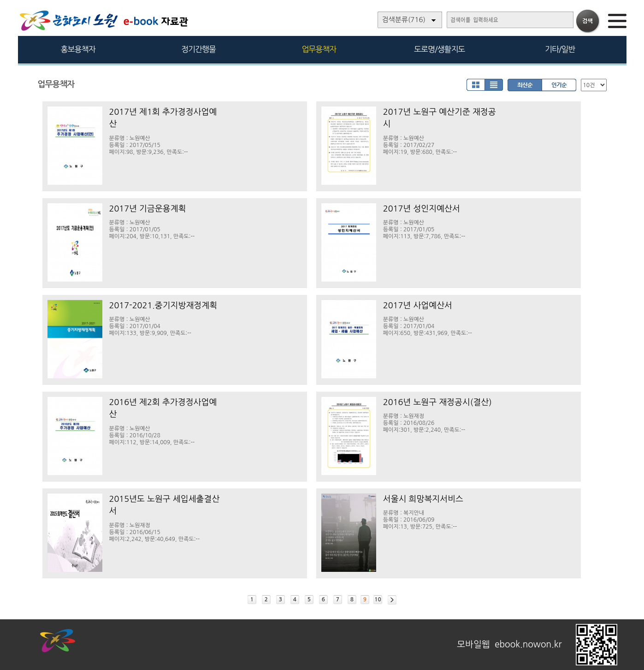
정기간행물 (198, 49)
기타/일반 (560, 49)
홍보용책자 (78, 49)
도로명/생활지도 (439, 49)
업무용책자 (319, 49)
